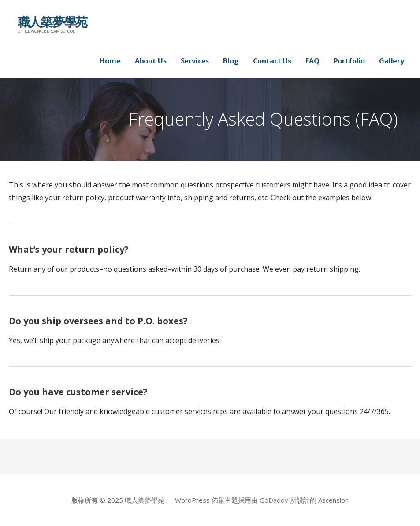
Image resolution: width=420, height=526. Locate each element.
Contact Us (272, 61)
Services (195, 61)
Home (110, 61)
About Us (151, 61)
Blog (231, 61)
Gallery (392, 61)
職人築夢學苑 (52, 22)
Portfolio (349, 61)
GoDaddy (274, 500)
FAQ (312, 61)
